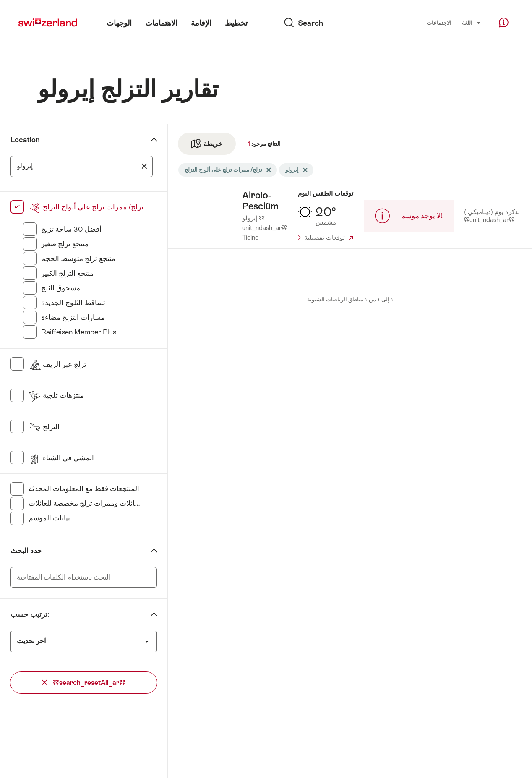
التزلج (44, 427)
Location (25, 140)
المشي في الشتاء (61, 458)
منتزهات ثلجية (56, 395)
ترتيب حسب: (30, 614)
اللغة (472, 22)
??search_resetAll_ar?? (84, 683)
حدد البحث (26, 551)
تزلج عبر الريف (57, 364)
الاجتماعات (439, 23)
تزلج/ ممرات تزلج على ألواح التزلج (86, 207)
